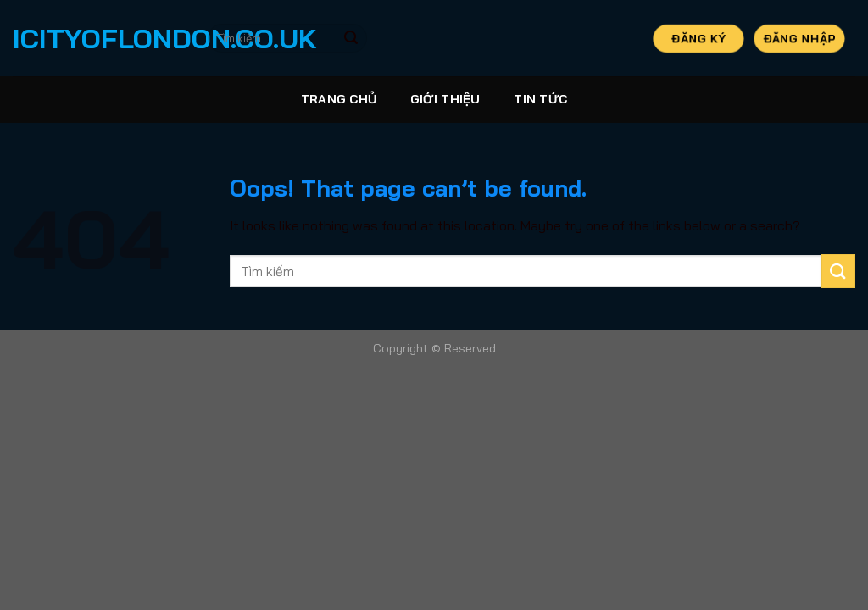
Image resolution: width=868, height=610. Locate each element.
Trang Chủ (339, 99)
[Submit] (351, 38)
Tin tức (540, 99)
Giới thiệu (445, 99)
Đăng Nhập (799, 37)
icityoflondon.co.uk (97, 38)
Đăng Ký (698, 37)
